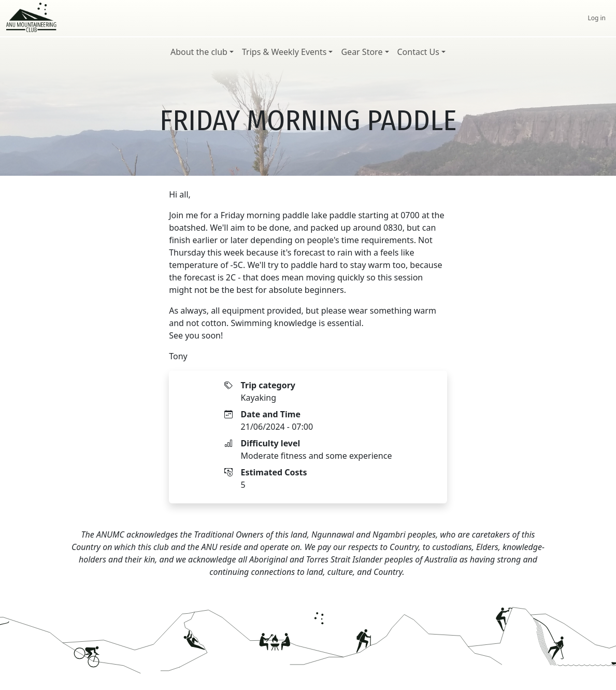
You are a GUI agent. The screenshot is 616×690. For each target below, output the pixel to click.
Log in (597, 18)
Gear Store (362, 52)
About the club (199, 52)
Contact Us (418, 52)
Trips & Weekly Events (284, 52)
